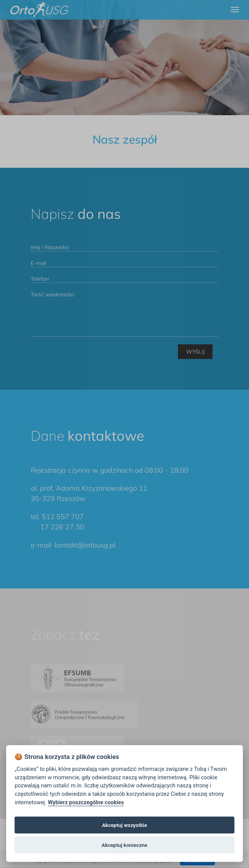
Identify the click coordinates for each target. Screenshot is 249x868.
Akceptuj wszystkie (124, 825)
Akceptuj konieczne (124, 845)
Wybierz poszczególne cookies (86, 803)
